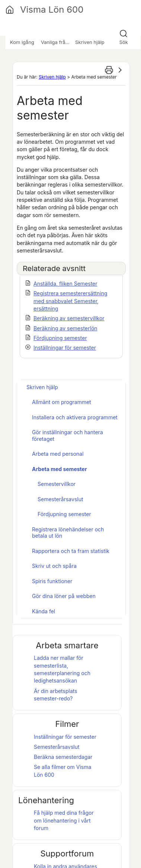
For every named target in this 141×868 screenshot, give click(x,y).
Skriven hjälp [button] (90, 42)
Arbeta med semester (60, 469)
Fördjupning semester (60, 338)
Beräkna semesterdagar (63, 757)
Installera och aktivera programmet (75, 417)
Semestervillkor (57, 484)
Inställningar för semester (65, 348)
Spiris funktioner (52, 581)
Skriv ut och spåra (54, 566)
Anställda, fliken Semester (65, 284)
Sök (124, 42)
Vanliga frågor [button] (57, 42)
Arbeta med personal (58, 454)
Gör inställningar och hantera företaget (68, 435)
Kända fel (44, 611)
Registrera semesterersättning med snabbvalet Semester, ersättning (70, 301)
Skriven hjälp (52, 77)
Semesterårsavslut (60, 499)
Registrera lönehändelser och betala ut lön (68, 533)
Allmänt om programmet (62, 402)
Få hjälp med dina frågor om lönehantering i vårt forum (64, 820)
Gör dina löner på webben (64, 596)
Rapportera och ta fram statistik (71, 551)
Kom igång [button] (22, 42)
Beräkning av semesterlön (65, 328)
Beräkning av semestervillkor (69, 318)
